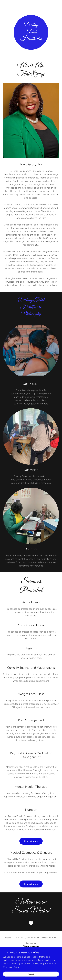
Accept (31, 974)
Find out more (31, 841)
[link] (31, 923)
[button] (7, 4)
